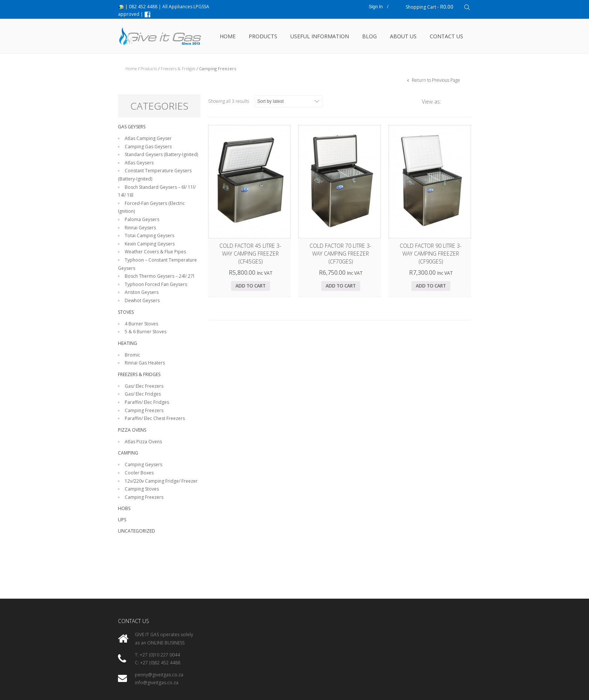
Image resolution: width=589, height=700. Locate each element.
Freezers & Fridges (178, 68)
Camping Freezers (144, 410)
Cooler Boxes (139, 473)
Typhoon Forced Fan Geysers (156, 284)
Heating (128, 343)
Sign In (376, 7)
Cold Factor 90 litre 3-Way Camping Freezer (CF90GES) (431, 254)
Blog (369, 36)
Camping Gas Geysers (148, 147)
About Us (403, 36)
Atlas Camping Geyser (148, 138)
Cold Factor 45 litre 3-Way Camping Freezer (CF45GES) (250, 254)
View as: (431, 102)
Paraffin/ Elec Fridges (147, 402)
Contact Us (446, 36)
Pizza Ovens (132, 430)
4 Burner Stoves (141, 324)
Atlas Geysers (139, 163)
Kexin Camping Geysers (150, 244)
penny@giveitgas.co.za (159, 675)
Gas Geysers (132, 127)
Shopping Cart (430, 7)
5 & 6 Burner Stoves (146, 332)
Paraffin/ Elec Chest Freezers (155, 418)
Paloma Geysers (142, 219)
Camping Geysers (143, 464)
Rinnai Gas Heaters (145, 363)
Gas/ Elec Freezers (144, 386)
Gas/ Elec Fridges (143, 394)
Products (263, 36)
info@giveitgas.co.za (157, 683)
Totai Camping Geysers (150, 236)
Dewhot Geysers (142, 300)
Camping (128, 453)
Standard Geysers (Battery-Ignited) (161, 154)
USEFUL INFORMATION (320, 36)
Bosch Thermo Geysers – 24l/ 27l (159, 276)
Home (228, 36)
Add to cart (251, 286)
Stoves (126, 312)
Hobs (124, 508)
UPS (122, 520)
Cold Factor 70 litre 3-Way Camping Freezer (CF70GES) (341, 254)
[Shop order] (288, 101)
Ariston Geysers (142, 292)
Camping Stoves (142, 489)
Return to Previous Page (435, 80)
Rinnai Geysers (140, 228)
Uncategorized (137, 531)
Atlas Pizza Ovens (143, 442)
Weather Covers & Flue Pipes (155, 252)
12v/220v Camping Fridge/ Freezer (161, 481)
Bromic (132, 355)
